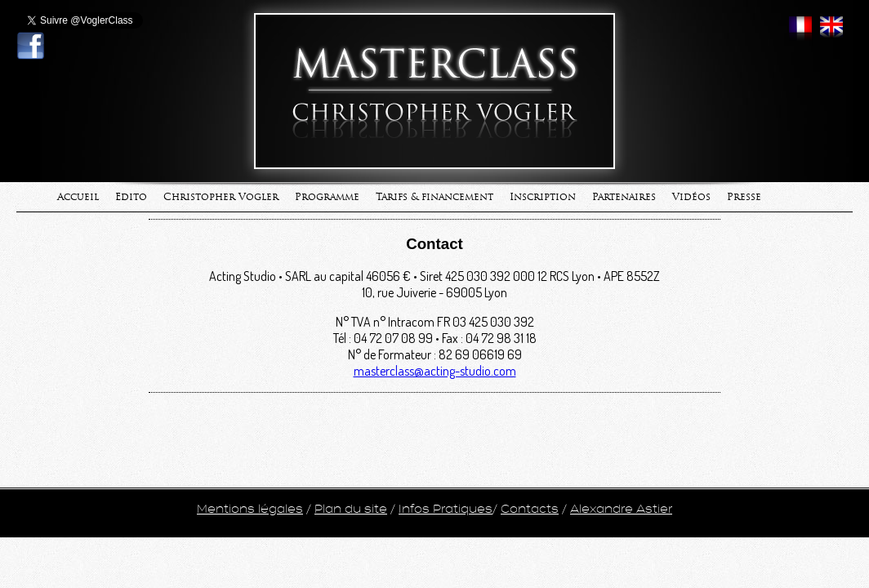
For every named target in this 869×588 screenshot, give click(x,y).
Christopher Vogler (221, 197)
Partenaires (624, 197)
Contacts (530, 509)
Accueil (78, 197)
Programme (327, 197)
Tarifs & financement (434, 197)
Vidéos (691, 197)
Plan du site (351, 509)
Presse (744, 197)
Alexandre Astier (621, 509)
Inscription (543, 197)
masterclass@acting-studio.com (435, 371)
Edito (131, 197)
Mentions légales (250, 509)
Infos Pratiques (446, 509)
